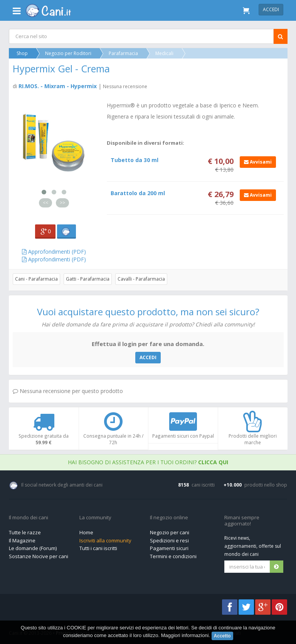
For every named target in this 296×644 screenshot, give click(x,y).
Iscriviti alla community (105, 540)
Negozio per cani (170, 532)
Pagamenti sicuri (169, 548)
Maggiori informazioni (185, 635)
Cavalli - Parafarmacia (142, 279)
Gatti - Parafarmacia (88, 279)
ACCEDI (148, 357)
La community (95, 518)
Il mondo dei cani (29, 518)
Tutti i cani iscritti (98, 548)
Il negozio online (169, 518)
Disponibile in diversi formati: (145, 143)
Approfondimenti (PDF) (54, 252)
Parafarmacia (124, 53)
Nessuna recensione (125, 86)
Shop (23, 53)
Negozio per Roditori (69, 53)
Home (86, 532)
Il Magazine (22, 540)
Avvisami (257, 162)
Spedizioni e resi (169, 540)
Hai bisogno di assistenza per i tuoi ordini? (148, 462)
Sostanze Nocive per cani (39, 556)
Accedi (271, 9)
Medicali (165, 53)
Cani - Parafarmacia (37, 279)
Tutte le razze (25, 532)
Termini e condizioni (173, 556)
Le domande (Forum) (33, 548)
